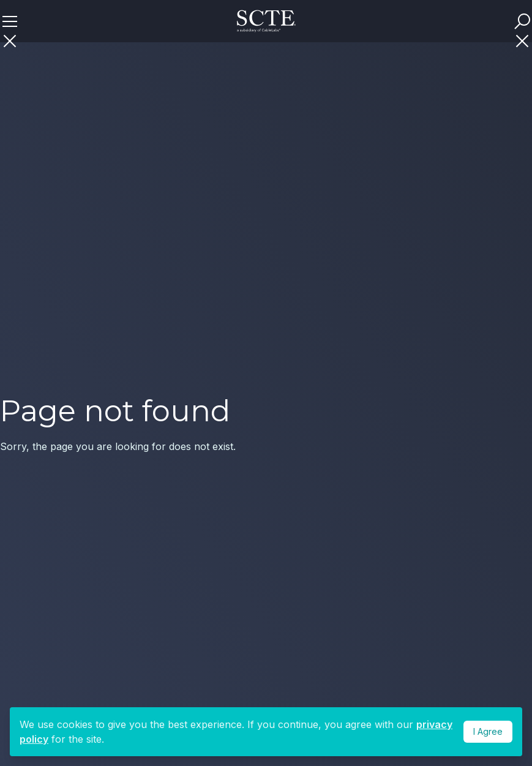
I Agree (488, 731)
